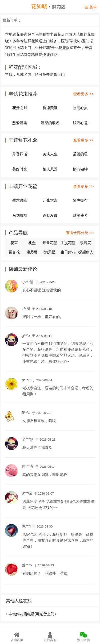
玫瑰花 (86, 243)
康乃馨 (32, 252)
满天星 (50, 252)
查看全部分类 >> (80, 233)
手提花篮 (68, 243)
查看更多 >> (83, 94)
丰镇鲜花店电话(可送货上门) (32, 614)
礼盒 (32, 243)
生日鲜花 (68, 252)
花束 (14, 243)
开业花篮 (50, 243)
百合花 (14, 252)
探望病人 (86, 252)
